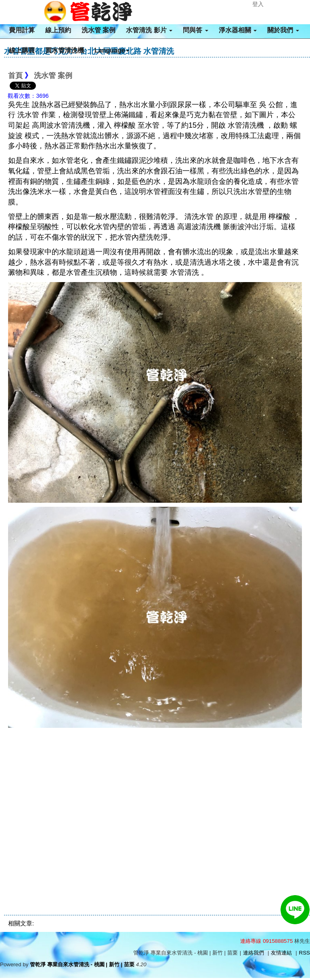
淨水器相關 (238, 30)
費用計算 (22, 30)
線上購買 (22, 50)
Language (112, 50)
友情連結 (281, 953)
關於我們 (283, 30)
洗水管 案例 (98, 30)
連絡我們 (253, 953)
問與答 (195, 30)
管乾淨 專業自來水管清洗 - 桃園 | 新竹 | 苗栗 (82, 964)
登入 (258, 4)
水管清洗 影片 (149, 30)
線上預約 (58, 30)
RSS (305, 953)
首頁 (15, 76)
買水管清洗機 (65, 50)
